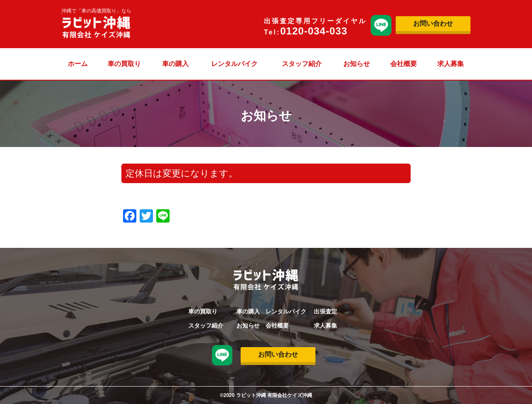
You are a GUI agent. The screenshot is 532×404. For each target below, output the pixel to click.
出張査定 (325, 311)
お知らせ (357, 64)
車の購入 (175, 64)
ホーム (78, 64)
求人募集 (451, 64)
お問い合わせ (433, 23)
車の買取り (124, 64)
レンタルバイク (234, 64)
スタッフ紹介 (302, 64)
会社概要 (404, 64)
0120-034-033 (314, 31)
